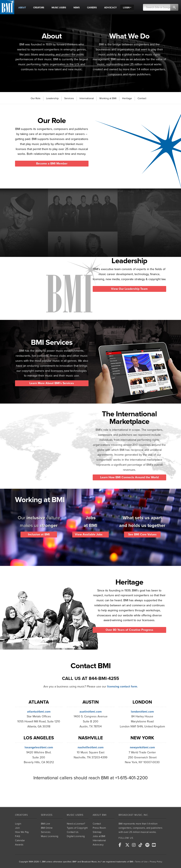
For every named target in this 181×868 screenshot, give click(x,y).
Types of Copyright (77, 828)
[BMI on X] (128, 845)
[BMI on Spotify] (148, 845)
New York (142, 738)
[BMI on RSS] (162, 845)
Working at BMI (108, 98)
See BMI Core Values (142, 534)
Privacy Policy (156, 862)
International (87, 98)
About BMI (100, 815)
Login (18, 824)
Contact (142, 98)
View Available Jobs (91, 534)
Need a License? (76, 824)
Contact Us (73, 832)
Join (17, 828)
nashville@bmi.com (91, 747)
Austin (91, 702)
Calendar (20, 840)
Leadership (52, 98)
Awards (19, 845)
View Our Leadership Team (129, 289)
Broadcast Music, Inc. (134, 815)
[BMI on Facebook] (122, 845)
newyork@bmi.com (142, 747)
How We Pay (22, 832)
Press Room (99, 828)
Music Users (75, 815)
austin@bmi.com (91, 712)
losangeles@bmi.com (39, 747)
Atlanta (39, 702)
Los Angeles (39, 738)
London (142, 702)
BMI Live (46, 824)
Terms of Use (141, 862)
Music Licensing (50, 836)
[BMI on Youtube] (155, 845)
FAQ (18, 836)
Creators (21, 815)
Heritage (127, 98)
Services (69, 98)
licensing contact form (122, 687)
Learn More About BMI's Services (52, 383)
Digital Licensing (76, 836)
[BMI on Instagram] (135, 845)
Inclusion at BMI (39, 534)
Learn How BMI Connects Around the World (129, 477)
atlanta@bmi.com (39, 712)
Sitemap (97, 832)
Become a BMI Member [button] (52, 163)
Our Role (36, 98)
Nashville (91, 738)
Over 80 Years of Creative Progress (129, 630)
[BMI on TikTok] (142, 845)
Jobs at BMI (99, 836)
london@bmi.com (142, 712)
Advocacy (98, 845)
